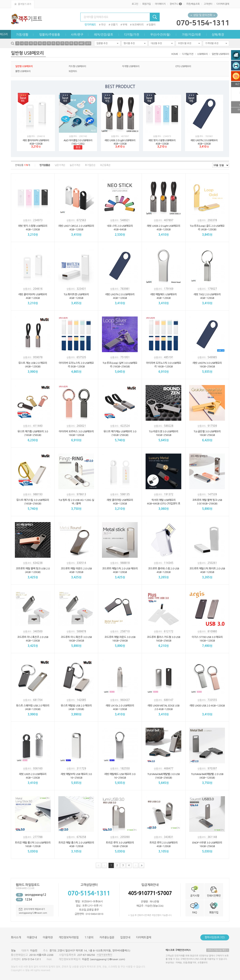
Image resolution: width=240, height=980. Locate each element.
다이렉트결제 (223, 4)
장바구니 (176, 4)
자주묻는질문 (107, 937)
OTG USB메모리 (183, 66)
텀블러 (152, 25)
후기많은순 (90, 165)
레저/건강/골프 (104, 35)
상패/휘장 (218, 35)
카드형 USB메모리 (77, 66)
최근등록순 (105, 165)
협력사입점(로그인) (215, 937)
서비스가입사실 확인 (218, 950)
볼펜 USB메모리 (23, 71)
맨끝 (142, 865)
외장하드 (73, 71)
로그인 (135, 4)
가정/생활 (22, 35)
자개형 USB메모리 (131, 66)
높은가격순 (75, 165)
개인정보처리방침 (69, 937)
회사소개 (16, 937)
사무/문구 (77, 35)
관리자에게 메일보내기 (32, 909)
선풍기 (114, 25)
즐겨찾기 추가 (23, 4)
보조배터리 (138, 25)
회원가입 (146, 4)
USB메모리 (203, 54)
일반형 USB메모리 (220, 54)
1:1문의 (89, 937)
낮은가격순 (60, 165)
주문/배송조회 (193, 4)
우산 (103, 25)
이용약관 (48, 937)
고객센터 (208, 4)
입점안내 (125, 937)
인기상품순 (45, 165)
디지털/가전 (132, 35)
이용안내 (32, 937)
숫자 (88, 43)
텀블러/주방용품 (50, 35)
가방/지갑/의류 (191, 35)
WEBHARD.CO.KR (25, 888)
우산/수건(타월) (160, 35)
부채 (125, 25)
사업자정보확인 (104, 955)
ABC (82, 43)
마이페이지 (160, 4)
